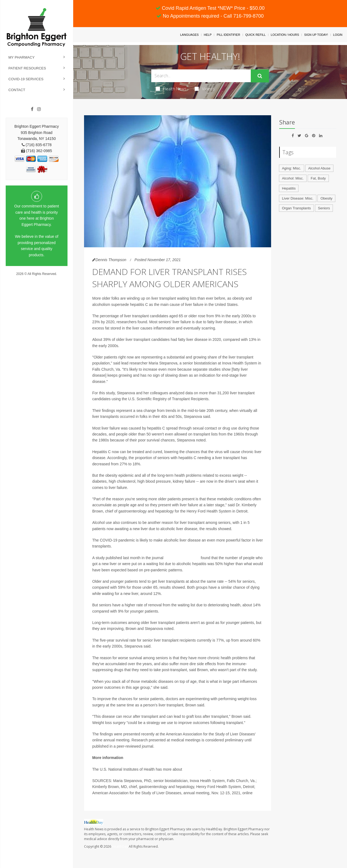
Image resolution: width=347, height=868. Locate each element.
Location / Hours (285, 35)
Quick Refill (256, 35)
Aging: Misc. (292, 168)
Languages (189, 35)
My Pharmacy (22, 57)
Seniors (324, 208)
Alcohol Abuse (319, 168)
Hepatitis (289, 188)
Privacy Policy (37, 279)
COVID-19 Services (26, 79)
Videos (205, 89)
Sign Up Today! (316, 35)
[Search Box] (201, 76)
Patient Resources (27, 68)
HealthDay (120, 846)
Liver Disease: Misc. (298, 198)
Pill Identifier (228, 35)
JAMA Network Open (182, 558)
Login (338, 35)
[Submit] (260, 76)
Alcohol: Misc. (293, 178)
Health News (171, 89)
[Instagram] (39, 109)
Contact (17, 90)
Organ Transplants (296, 208)
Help (208, 35)
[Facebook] (32, 109)
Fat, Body (318, 178)
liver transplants (196, 769)
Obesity (326, 198)
